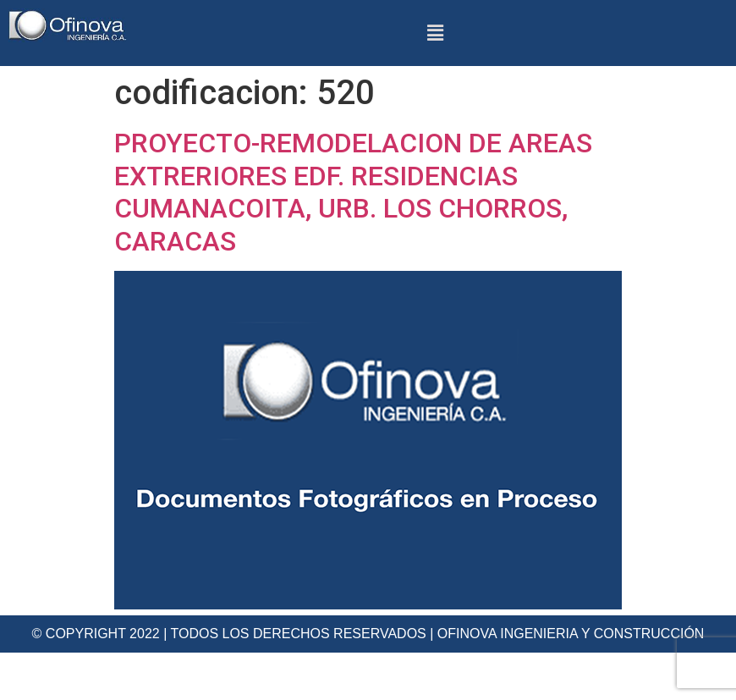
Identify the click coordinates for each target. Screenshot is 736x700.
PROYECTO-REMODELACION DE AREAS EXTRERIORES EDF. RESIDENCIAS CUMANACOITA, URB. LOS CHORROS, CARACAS (353, 192)
